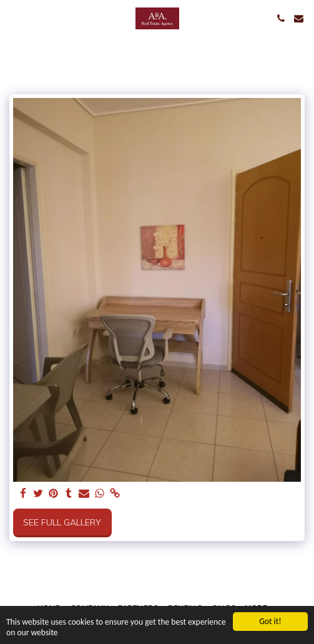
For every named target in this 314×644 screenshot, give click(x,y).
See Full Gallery (62, 522)
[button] (14, 18)
